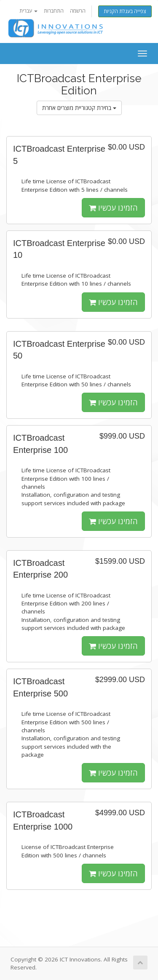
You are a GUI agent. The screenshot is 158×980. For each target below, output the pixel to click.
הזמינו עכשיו (113, 208)
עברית (28, 11)
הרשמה (78, 11)
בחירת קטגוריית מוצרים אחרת (79, 108)
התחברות (54, 11)
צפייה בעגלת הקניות (125, 11)
